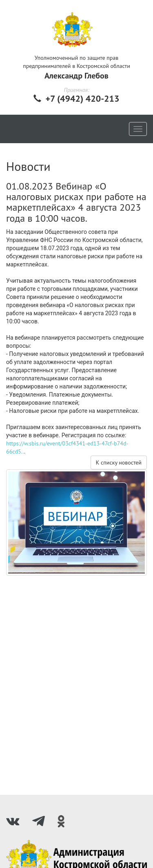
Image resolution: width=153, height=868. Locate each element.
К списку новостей (119, 462)
